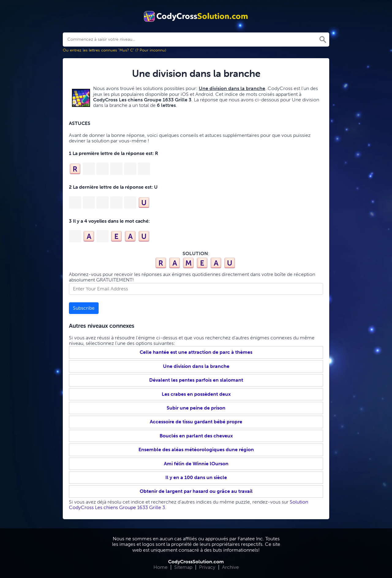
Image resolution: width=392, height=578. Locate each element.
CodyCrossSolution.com (196, 562)
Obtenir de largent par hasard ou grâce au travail (196, 491)
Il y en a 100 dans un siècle (196, 477)
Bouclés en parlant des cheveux (196, 436)
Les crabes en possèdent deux (196, 394)
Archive (230, 567)
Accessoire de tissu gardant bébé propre (196, 422)
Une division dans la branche (196, 366)
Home (160, 567)
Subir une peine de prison (196, 408)
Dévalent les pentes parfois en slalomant (196, 380)
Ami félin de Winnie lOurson (196, 464)
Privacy (207, 567)
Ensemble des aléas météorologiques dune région (196, 450)
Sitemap (183, 567)
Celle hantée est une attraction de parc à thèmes (196, 352)
